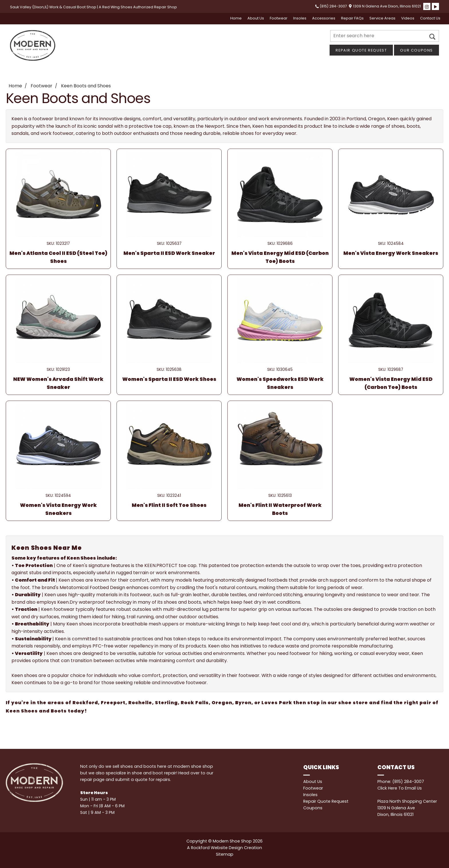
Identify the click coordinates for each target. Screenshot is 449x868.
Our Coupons (416, 50)
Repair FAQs (352, 18)
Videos (408, 18)
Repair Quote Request (361, 50)
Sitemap (225, 854)
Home (236, 18)
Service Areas (382, 18)
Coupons (313, 808)
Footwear (279, 18)
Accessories (324, 18)
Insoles (300, 18)
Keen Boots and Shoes (86, 86)
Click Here (387, 788)
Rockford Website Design (217, 848)
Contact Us (430, 18)
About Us (256, 18)
